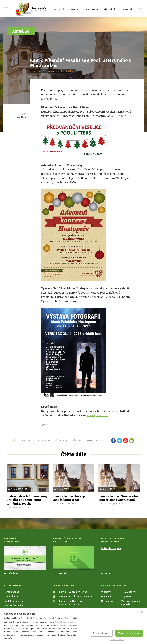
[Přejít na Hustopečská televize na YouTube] (74, 558)
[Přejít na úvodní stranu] (31, 9)
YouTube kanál (60, 573)
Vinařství (106, 592)
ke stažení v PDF (12, 573)
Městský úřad (111, 10)
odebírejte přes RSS (71, 441)
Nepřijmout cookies (102, 633)
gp (126, 441)
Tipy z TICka (20, 117)
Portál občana (11, 592)
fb (113, 441)
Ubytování (127, 596)
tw (119, 441)
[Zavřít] (142, 612)
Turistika (74, 10)
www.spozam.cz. (97, 415)
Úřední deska (11, 596)
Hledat (140, 10)
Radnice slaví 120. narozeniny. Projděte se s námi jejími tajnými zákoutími (27, 500)
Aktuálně (59, 10)
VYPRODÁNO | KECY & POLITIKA (77, 596)
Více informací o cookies (66, 622)
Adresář (128, 10)
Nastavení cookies (117, 640)
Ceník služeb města (14, 606)
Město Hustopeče (111, 548)
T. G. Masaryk (128, 592)
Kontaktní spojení (13, 601)
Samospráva (91, 10)
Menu (6, 9)
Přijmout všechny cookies (129, 633)
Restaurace (107, 601)
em (132, 441)
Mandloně (107, 596)
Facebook (106, 573)
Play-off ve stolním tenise (73, 592)
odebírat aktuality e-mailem (34, 441)
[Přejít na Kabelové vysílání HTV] (25, 558)
